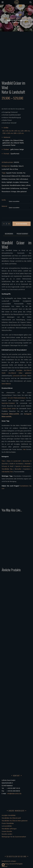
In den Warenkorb (22, 217)
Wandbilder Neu (7, 463)
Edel (18, 173)
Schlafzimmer (15, 182)
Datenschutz (6, 840)
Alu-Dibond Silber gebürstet (20, 367)
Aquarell (9, 167)
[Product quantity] (6, 218)
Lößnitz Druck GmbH (9, 402)
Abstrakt (27, 457)
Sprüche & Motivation (23, 460)
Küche (4, 176)
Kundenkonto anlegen (9, 824)
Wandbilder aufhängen (9, 791)
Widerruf (4, 829)
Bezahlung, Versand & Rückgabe (12, 827)
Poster (14, 167)
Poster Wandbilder (8, 786)
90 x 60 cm (16, 125)
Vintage (13, 185)
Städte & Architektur (16, 457)
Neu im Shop (14, 163)
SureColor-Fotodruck (8, 397)
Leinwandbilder (7, 789)
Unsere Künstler (7, 794)
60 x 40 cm (7, 125)
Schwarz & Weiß (8, 460)
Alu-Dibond (24, 182)
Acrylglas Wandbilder (9, 778)
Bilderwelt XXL (16, 170)
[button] (30, 2)
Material (4, 200)
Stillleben (5, 173)
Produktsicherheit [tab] (22, 227)
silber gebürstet (22, 185)
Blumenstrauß (6, 170)
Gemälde (20, 167)
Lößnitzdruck (24, 173)
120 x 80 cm (25, 125)
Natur (23, 179)
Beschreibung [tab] (9, 227)
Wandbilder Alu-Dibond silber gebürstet (15, 783)
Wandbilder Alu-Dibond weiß (11, 781)
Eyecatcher (5, 179)
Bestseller (18, 463)
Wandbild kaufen (15, 179)
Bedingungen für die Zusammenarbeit (14, 799)
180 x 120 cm (18, 127)
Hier (24, 443)
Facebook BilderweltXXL (11, 408)
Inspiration (27, 463)
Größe (4, 194)
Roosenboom (6, 185)
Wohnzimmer (24, 176)
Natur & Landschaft (24, 18)
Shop (4, 18)
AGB (3, 832)
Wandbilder (12, 18)
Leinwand (16, 369)
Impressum (5, 837)
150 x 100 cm (8, 127)
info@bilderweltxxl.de (14, 756)
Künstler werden (7, 797)
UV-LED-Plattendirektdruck (16, 392)
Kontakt (4, 835)
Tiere (3, 455)
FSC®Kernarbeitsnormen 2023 (12, 845)
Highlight (9, 176)
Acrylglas (16, 176)
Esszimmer (12, 173)
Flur (24, 167)
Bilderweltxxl (26, 170)
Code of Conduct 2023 (9, 843)
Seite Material (6, 377)
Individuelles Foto (7, 465)
